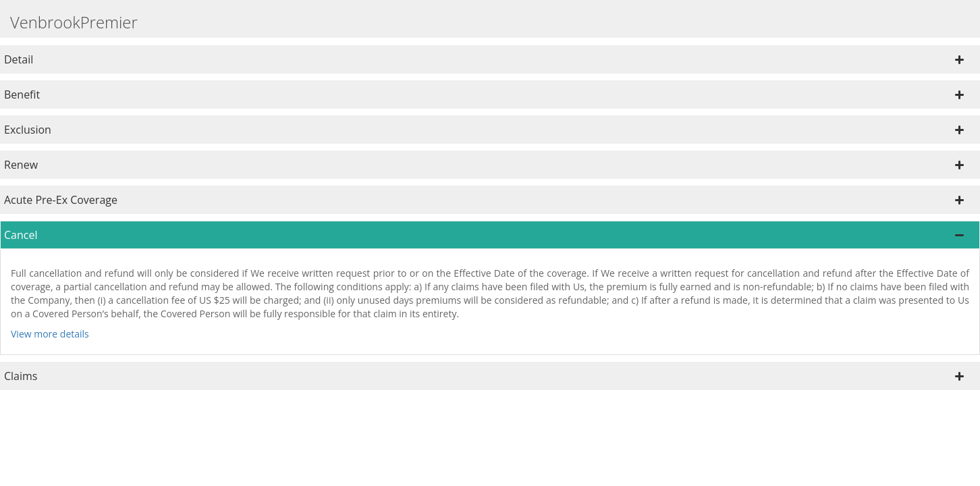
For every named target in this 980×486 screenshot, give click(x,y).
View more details (50, 334)
